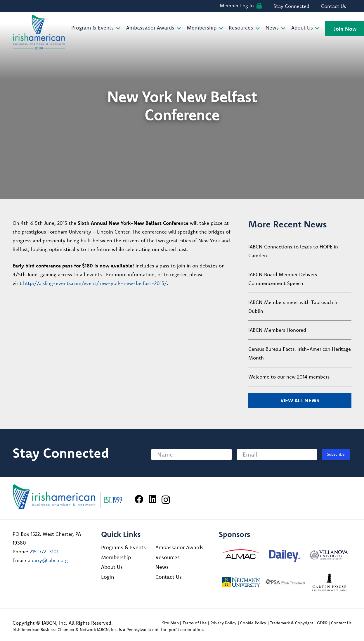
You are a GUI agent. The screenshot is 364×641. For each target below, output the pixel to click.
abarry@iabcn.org (48, 560)
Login (108, 577)
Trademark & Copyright (292, 623)
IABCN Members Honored (277, 330)
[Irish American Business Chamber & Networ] (67, 497)
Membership (116, 557)
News (162, 567)
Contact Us (169, 577)
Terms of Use (195, 623)
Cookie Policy (253, 623)
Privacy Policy (223, 623)
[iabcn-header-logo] (39, 32)
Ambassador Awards (179, 547)
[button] (117, 28)
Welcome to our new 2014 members (289, 377)
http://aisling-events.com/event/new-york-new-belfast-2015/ (95, 283)
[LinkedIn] (152, 499)
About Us (112, 567)
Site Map (170, 623)
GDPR (322, 623)
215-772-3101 (44, 551)
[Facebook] (139, 499)
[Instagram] (166, 500)
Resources (168, 557)
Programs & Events (123, 547)
